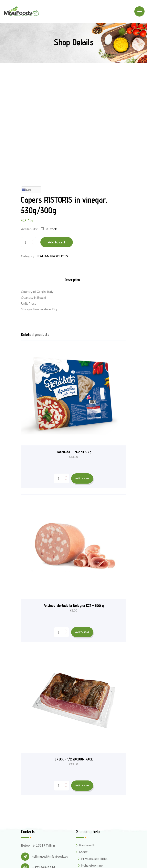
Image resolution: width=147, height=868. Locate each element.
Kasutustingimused (94, 773)
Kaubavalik (87, 746)
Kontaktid (86, 779)
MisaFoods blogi (91, 785)
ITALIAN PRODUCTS (52, 157)
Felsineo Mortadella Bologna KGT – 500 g (74, 507)
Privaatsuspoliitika (94, 760)
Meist (83, 753)
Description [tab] (72, 181)
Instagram (32, 821)
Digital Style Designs (109, 858)
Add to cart (57, 143)
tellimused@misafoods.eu (50, 758)
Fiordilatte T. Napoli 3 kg (73, 353)
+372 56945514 (44, 769)
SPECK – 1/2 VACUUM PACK (74, 660)
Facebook (32, 813)
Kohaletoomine (92, 766)
